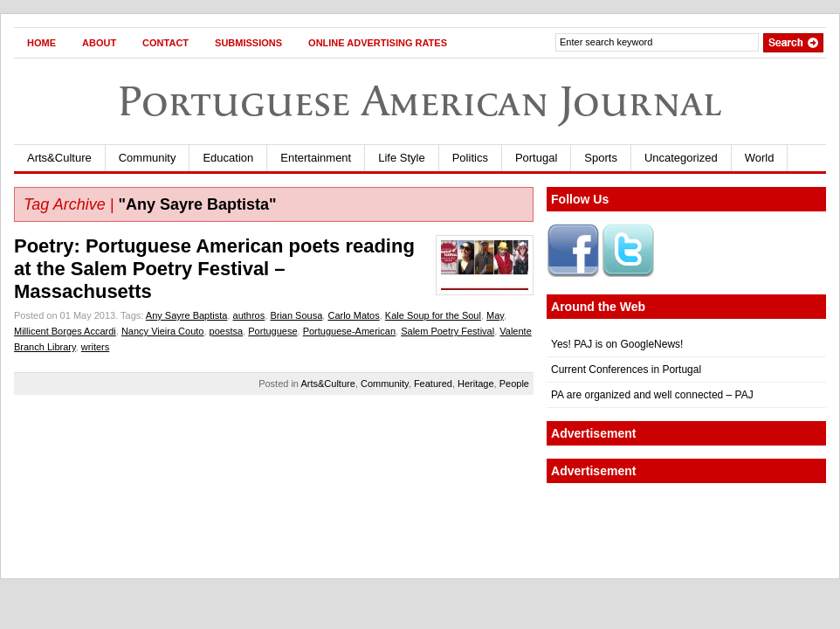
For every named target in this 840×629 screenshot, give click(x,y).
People (514, 384)
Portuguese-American (349, 331)
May (495, 315)
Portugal (536, 158)
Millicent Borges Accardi (65, 331)
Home (41, 43)
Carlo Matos (353, 315)
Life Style (401, 158)
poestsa (227, 331)
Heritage (476, 384)
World (760, 158)
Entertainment (316, 158)
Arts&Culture (59, 158)
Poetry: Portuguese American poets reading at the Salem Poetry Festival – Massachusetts (214, 269)
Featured (433, 384)
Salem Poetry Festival (448, 331)
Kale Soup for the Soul (433, 315)
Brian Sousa (296, 315)
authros (249, 315)
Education (228, 158)
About (99, 43)
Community (148, 158)
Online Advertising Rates (378, 43)
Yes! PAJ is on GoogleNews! (617, 344)
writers (95, 347)
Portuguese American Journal (420, 101)
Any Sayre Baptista (187, 315)
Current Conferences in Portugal (626, 370)
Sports (601, 158)
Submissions (248, 43)
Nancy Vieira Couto (163, 331)
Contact (165, 43)
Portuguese (272, 331)
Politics (470, 158)
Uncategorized (681, 158)
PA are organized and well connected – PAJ (652, 395)
